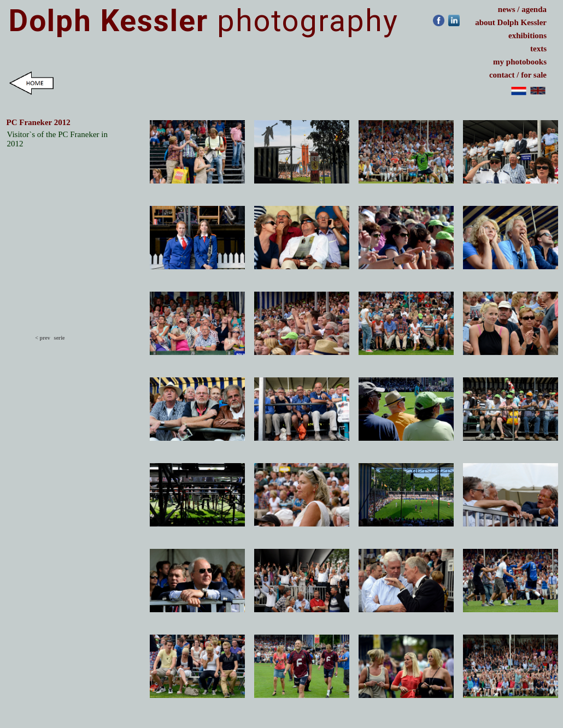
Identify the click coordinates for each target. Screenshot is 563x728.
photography (204, 21)
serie (59, 338)
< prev (42, 338)
